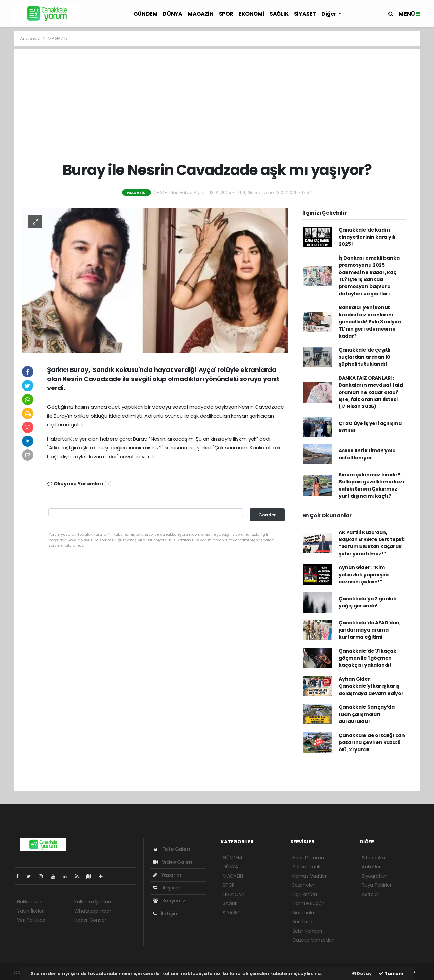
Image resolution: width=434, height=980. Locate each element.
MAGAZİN (200, 14)
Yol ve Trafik (306, 867)
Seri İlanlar (304, 922)
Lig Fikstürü (305, 894)
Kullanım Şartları (93, 902)
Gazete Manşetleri (313, 940)
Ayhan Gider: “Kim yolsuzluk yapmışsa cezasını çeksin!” (364, 575)
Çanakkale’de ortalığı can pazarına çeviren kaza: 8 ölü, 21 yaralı (372, 742)
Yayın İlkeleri (31, 911)
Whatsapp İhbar (93, 911)
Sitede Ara (373, 858)
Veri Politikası (31, 920)
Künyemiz (169, 901)
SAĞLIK (279, 14)
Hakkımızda (30, 902)
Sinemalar (304, 913)
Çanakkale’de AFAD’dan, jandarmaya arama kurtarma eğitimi (370, 630)
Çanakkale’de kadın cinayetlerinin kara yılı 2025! (367, 237)
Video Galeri (172, 862)
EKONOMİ (251, 14)
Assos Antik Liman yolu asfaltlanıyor (367, 454)
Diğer (329, 14)
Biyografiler (374, 876)
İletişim (166, 914)
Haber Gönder (90, 920)
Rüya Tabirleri (377, 885)
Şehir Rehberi (307, 931)
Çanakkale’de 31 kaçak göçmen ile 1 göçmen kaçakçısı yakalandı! (368, 658)
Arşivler (167, 888)
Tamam (391, 973)
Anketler (371, 867)
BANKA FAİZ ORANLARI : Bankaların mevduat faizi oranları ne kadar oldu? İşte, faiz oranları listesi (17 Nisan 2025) (371, 392)
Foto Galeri (171, 849)
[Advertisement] (217, 105)
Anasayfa (31, 38)
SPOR (226, 14)
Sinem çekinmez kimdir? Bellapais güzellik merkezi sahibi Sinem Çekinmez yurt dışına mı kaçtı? (371, 485)
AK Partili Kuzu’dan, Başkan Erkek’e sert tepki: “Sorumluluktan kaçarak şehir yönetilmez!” (372, 543)
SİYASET (305, 14)
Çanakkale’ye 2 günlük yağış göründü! (368, 602)
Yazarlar (167, 875)
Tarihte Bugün (309, 903)
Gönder (267, 515)
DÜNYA (172, 14)
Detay (362, 973)
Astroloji (371, 894)
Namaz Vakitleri (310, 876)
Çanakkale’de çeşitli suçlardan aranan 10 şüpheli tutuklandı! (364, 357)
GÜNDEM (146, 14)
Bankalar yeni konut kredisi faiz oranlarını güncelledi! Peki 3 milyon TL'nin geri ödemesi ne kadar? (370, 322)
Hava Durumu (308, 858)
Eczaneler (303, 885)
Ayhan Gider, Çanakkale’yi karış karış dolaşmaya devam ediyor (371, 686)
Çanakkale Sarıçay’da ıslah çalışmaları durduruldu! (367, 714)
